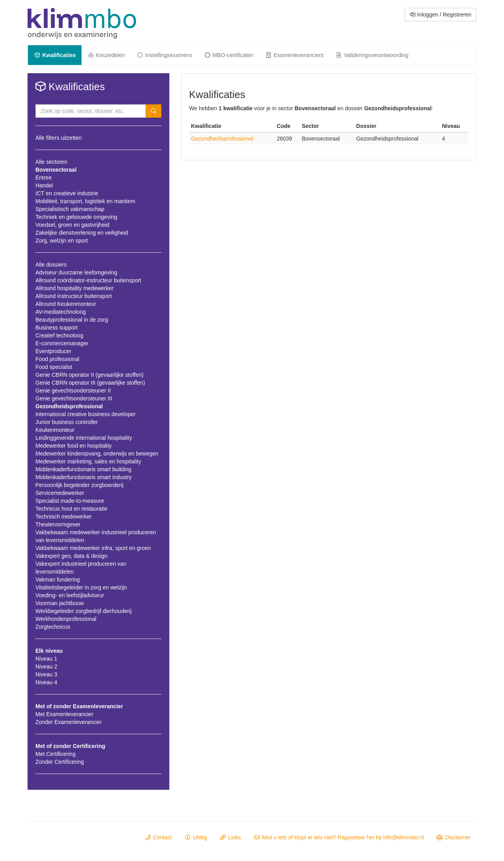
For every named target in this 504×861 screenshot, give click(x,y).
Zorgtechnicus (53, 627)
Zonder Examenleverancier (69, 722)
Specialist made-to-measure (70, 501)
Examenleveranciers (295, 55)
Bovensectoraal (56, 170)
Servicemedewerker (60, 493)
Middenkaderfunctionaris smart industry (83, 477)
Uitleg (196, 837)
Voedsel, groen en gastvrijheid (72, 225)
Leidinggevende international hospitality (84, 438)
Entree (44, 178)
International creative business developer (86, 414)
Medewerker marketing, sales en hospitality (88, 461)
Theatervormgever (58, 524)
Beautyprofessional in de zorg (72, 320)
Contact (158, 837)
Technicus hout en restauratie (71, 509)
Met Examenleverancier (64, 714)
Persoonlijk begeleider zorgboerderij (79, 485)
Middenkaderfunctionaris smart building (83, 469)
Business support (57, 328)
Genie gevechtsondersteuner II (73, 391)
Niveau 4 (46, 682)
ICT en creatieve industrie (67, 193)
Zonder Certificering (60, 762)
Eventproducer (53, 351)
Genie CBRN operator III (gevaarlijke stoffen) (90, 383)
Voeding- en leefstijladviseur (70, 595)
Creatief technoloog (59, 335)
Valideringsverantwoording (372, 55)
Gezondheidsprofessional (69, 406)
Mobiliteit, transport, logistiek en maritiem (85, 201)
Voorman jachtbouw (60, 603)
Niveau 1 (46, 659)
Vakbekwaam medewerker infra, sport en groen (93, 548)
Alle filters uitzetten (59, 138)
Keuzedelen (106, 55)
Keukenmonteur (55, 430)
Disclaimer (453, 837)
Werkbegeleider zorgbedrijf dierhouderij (83, 611)
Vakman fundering (58, 580)
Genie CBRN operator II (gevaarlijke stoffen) (89, 375)
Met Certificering (56, 754)
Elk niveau (49, 651)
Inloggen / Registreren (441, 15)
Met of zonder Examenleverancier (79, 706)
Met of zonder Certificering (70, 746)
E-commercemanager (62, 343)
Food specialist (54, 367)
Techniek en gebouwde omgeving (76, 217)
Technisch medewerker (64, 517)
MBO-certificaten (229, 55)
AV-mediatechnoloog (61, 312)
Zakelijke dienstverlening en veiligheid (82, 233)
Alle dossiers (51, 265)
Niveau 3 (46, 674)
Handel (44, 185)
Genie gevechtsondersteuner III (74, 398)
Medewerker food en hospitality (74, 446)
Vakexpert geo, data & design (71, 556)
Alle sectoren (51, 162)
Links (230, 837)
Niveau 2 (46, 667)
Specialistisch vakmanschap (70, 209)
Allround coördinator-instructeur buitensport (88, 280)
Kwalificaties (55, 55)
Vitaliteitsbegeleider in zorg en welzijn (81, 587)
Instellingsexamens (165, 55)
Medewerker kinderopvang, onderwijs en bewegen (97, 454)
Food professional (57, 359)
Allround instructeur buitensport (74, 296)
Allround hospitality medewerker (74, 288)
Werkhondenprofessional (66, 619)
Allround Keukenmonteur (66, 304)
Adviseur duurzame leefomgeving (76, 272)
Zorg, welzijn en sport (62, 241)
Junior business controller (67, 422)
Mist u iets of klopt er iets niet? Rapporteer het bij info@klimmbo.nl (339, 837)
